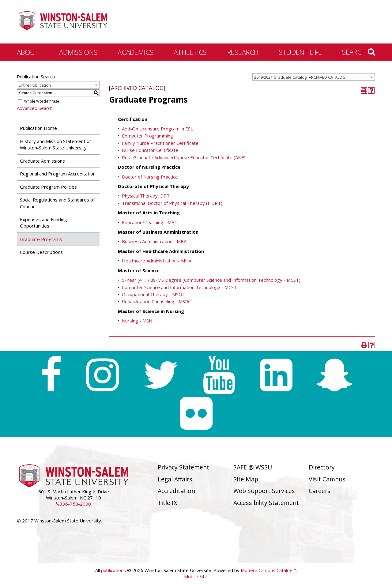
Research (243, 52)
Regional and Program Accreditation (58, 174)
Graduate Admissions (42, 161)
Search (359, 52)
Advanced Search (35, 108)
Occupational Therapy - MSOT (154, 294)
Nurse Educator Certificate (150, 150)
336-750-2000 (73, 504)
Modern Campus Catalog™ (268, 570)
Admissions (78, 52)
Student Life (300, 52)
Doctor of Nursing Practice (150, 177)
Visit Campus (327, 479)
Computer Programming (147, 136)
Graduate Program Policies (48, 187)
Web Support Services (264, 491)
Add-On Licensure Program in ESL (157, 129)
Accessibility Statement (266, 503)
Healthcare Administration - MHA (157, 261)
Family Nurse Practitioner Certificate (160, 143)
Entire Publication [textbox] (35, 85)
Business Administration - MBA (154, 241)
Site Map (246, 479)
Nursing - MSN (137, 321)
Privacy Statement (183, 467)
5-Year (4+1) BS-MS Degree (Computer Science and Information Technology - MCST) (211, 280)
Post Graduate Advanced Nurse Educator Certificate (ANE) (184, 157)
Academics (136, 52)
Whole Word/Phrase (42, 101)
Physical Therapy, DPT (146, 196)
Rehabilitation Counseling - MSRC (156, 301)
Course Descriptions (41, 252)
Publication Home (38, 128)
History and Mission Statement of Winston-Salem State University (55, 144)
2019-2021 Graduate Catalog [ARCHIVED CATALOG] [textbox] (300, 77)
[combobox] (314, 77)
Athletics (190, 52)
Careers (320, 491)
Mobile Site (196, 576)
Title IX (167, 503)
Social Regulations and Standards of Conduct (57, 203)
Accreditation (176, 491)
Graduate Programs (41, 239)
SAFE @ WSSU (253, 467)
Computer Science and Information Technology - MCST (179, 287)
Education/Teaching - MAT (150, 222)
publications (113, 570)
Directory (322, 467)
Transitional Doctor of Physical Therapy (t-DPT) (172, 203)
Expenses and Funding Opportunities (43, 222)
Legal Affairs (175, 479)
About (28, 52)
